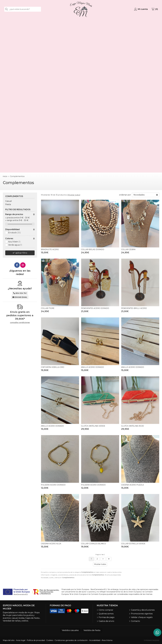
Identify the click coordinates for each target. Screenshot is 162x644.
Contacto (135, 621)
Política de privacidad (36, 640)
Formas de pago (107, 617)
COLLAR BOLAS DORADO (93, 249)
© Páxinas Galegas (152, 640)
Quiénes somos (106, 614)
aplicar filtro (21, 253)
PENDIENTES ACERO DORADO (95, 308)
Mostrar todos (74, 195)
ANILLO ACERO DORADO (92, 367)
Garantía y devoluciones (143, 610)
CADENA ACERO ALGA (51, 544)
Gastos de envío (106, 621)
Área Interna (107, 640)
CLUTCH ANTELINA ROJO (133, 426)
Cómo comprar (106, 610)
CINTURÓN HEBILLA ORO (53, 367)
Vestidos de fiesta (92, 630)
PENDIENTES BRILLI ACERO (134, 308)
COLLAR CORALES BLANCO (94, 544)
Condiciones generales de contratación (71, 640)
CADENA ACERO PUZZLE (133, 485)
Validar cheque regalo (142, 617)
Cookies (50, 640)
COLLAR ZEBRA (128, 249)
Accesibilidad (95, 640)
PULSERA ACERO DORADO (53, 485)
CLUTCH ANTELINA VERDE (93, 426)
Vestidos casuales (70, 630)
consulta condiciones (20, 323)
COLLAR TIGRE (48, 308)
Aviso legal (21, 640)
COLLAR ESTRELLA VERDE (133, 544)
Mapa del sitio (9, 640)
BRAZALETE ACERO (50, 249)
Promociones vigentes (142, 614)
